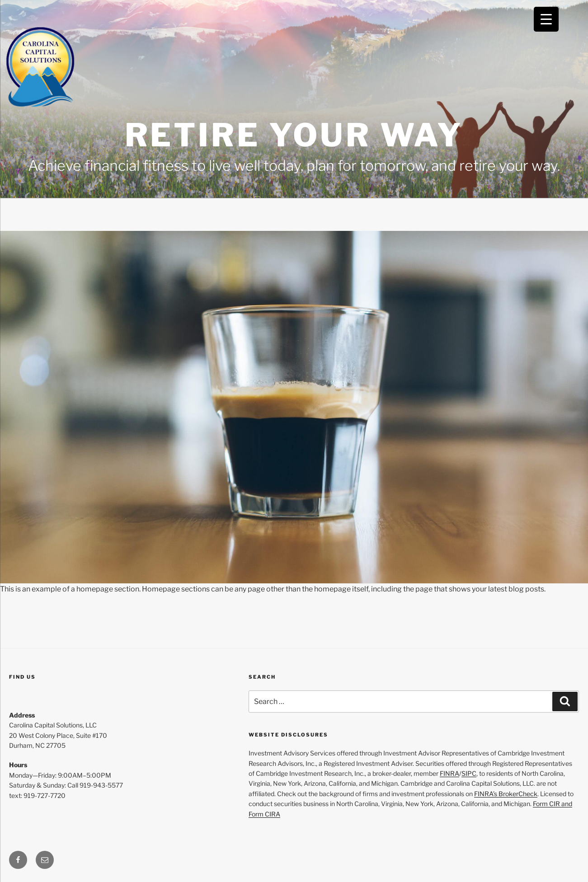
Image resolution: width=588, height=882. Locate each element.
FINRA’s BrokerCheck (506, 794)
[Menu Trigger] (546, 19)
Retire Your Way (294, 135)
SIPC (469, 773)
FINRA (449, 773)
